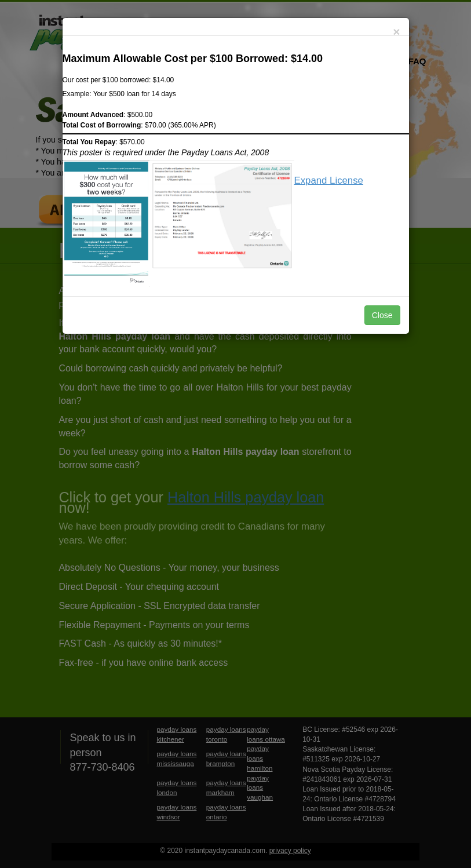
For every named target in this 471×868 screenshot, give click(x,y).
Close (382, 315)
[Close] (396, 32)
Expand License (329, 180)
